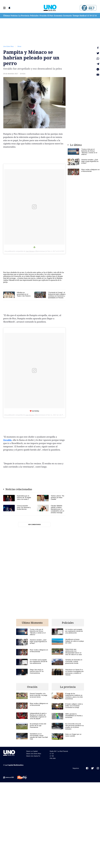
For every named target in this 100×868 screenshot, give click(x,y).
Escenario (67, 16)
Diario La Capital (32, 751)
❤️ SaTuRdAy (34, 411)
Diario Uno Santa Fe (33, 756)
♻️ (34, 247)
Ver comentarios (34, 525)
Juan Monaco (30, 251)
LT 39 (90, 16)
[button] (5, 8)
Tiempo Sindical (80, 16)
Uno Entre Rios (8, 46)
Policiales (34, 16)
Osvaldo (7, 440)
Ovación (43, 16)
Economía (58, 16)
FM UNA (53, 758)
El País (50, 16)
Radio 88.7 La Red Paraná (59, 751)
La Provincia (24, 16)
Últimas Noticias (10, 16)
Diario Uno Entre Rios (34, 754)
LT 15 (95, 16)
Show (19, 46)
